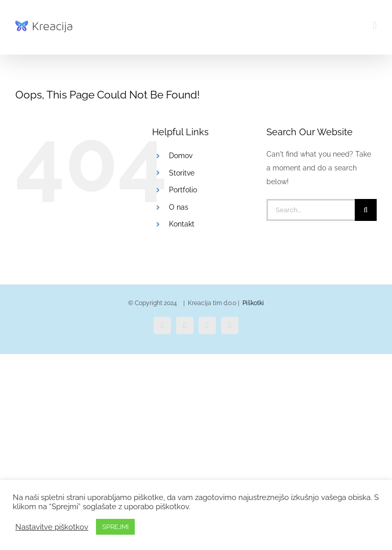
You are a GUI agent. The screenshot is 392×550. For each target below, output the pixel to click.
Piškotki (253, 303)
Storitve (182, 173)
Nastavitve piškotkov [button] (52, 527)
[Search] (366, 210)
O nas (179, 207)
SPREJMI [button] (115, 527)
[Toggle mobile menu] (375, 26)
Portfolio (183, 190)
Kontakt (182, 224)
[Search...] (311, 210)
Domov (181, 156)
